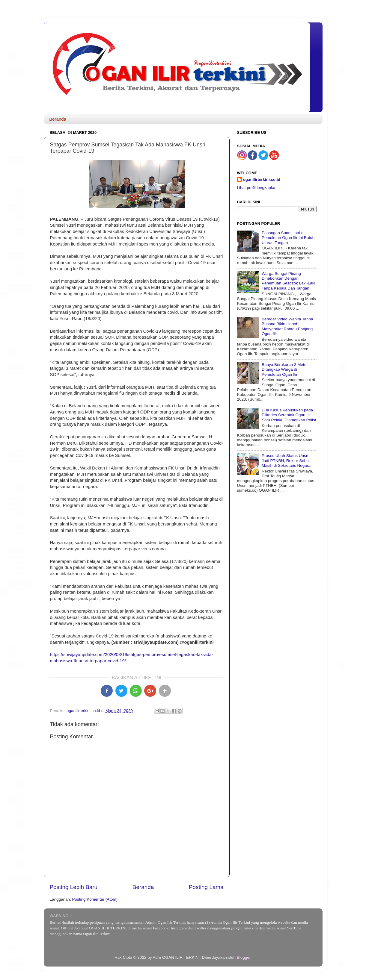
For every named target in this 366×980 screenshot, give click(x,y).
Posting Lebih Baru (74, 887)
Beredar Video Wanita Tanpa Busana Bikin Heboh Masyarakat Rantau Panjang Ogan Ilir (287, 326)
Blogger (244, 957)
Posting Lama (206, 887)
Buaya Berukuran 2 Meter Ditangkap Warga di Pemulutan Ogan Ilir (285, 369)
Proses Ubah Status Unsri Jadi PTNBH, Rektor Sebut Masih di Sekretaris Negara (286, 460)
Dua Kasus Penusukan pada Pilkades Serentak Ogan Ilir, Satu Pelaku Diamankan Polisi (289, 415)
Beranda (58, 119)
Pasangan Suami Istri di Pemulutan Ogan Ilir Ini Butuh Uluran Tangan (288, 238)
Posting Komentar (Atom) (95, 899)
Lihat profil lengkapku (256, 188)
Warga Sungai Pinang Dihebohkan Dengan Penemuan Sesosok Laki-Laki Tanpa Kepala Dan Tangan (289, 281)
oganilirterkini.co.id (262, 180)
